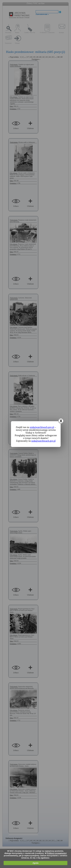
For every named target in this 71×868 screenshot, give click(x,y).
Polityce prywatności (57, 853)
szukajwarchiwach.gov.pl (42, 427)
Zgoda (35, 863)
